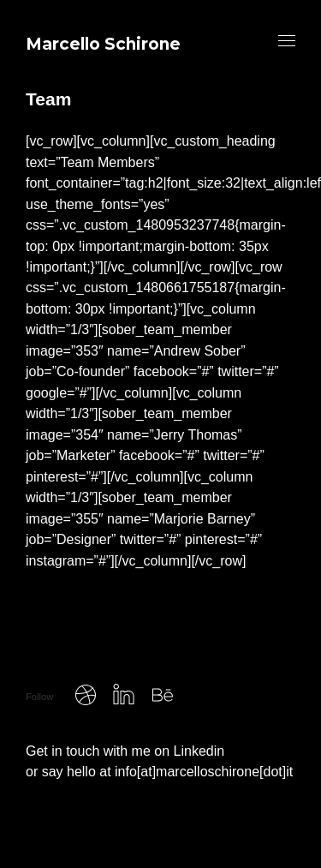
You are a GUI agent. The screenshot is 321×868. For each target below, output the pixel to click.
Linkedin (199, 751)
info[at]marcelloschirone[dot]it (204, 772)
